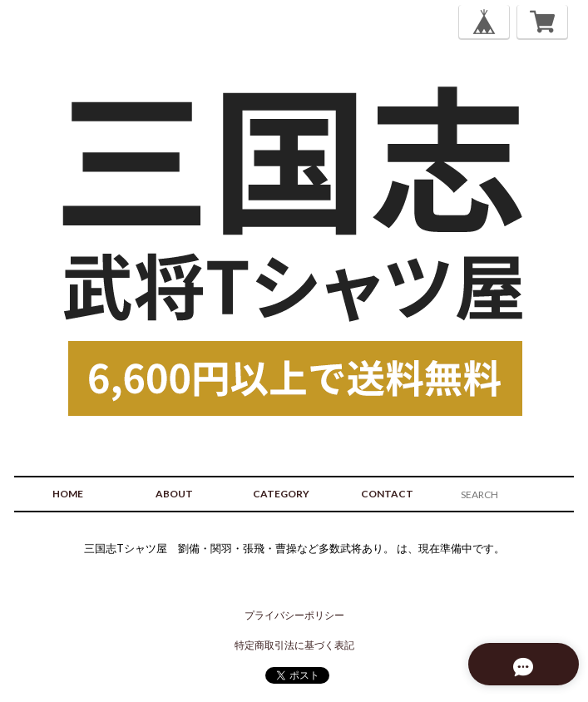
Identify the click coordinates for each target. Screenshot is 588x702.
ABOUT (174, 494)
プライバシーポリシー (294, 615)
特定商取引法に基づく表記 (294, 645)
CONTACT (387, 494)
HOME (68, 494)
